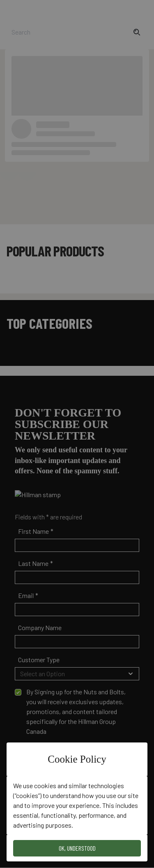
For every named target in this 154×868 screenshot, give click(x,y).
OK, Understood (77, 848)
